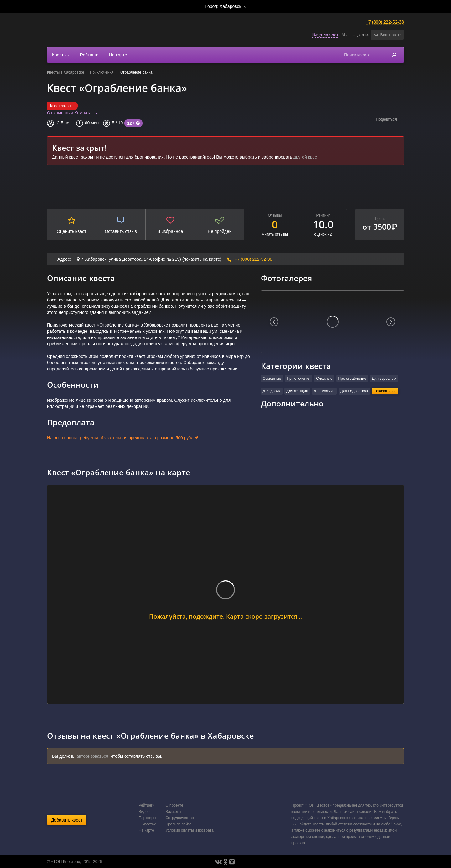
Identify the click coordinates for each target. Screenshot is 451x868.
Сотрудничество (179, 818)
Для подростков (354, 391)
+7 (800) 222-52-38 (385, 22)
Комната (83, 113)
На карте (118, 55)
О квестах (147, 824)
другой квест (306, 157)
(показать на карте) (202, 259)
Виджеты (173, 812)
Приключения (102, 72)
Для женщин (297, 391)
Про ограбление (352, 379)
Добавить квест (67, 820)
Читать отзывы (275, 234)
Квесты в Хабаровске (66, 72)
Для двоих (272, 391)
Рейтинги (89, 55)
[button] (387, 35)
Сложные (324, 379)
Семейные (272, 379)
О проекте (174, 805)
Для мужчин (324, 391)
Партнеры (148, 818)
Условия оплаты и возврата (189, 830)
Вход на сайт (325, 34)
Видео (144, 812)
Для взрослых (384, 379)
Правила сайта (178, 824)
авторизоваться (92, 756)
